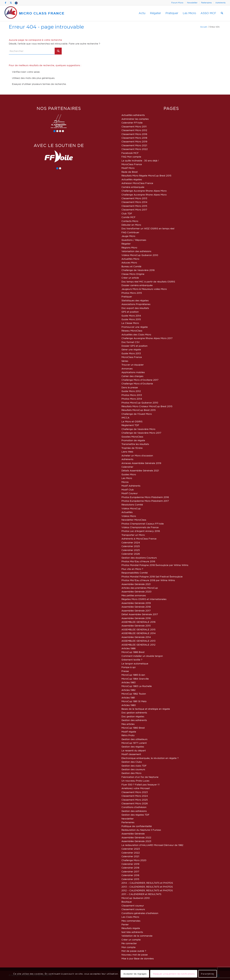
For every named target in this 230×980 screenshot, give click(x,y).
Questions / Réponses (134, 240)
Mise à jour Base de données (138, 958)
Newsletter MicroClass (134, 520)
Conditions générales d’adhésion (140, 913)
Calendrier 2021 (130, 856)
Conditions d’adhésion (134, 807)
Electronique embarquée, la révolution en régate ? (150, 758)
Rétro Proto (128, 735)
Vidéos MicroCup (131, 508)
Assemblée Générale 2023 (136, 841)
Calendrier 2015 (130, 879)
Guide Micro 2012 (131, 391)
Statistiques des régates (135, 300)
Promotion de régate (133, 440)
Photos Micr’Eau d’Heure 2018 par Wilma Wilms (148, 580)
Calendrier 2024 (131, 542)
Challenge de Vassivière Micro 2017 (141, 433)
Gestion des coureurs (133, 769)
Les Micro (127, 478)
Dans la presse (130, 387)
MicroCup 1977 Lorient (134, 743)
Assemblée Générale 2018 (136, 607)
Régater (126, 244)
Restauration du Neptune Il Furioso (141, 830)
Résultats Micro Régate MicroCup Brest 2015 (146, 176)
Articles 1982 (128, 690)
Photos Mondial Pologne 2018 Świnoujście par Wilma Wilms (155, 565)
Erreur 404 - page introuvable (46, 27)
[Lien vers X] (11, 3)
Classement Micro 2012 (134, 130)
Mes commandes (131, 921)
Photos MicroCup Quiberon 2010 (140, 403)
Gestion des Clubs (132, 762)
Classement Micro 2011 (134, 126)
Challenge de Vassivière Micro (138, 429)
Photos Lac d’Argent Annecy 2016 (141, 531)
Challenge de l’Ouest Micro (137, 414)
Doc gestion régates (133, 716)
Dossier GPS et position (134, 346)
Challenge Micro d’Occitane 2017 (140, 380)
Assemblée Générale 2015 (136, 626)
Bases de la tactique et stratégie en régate (146, 709)
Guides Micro (129, 474)
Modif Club (128, 490)
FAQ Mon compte (131, 157)
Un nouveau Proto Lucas (135, 781)
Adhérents (220, 3)
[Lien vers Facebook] (6, 3)
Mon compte (128, 947)
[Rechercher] (222, 13)
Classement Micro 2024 (135, 796)
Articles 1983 (128, 682)
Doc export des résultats (135, 308)
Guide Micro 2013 (131, 353)
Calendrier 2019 (130, 864)
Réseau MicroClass (132, 331)
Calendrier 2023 (131, 849)
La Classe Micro (130, 323)
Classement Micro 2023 (135, 792)
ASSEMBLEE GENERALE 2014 (139, 633)
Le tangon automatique (135, 664)
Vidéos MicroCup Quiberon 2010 (140, 255)
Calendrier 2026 (131, 554)
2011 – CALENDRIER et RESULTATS (141, 894)
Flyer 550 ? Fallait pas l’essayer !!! (141, 785)
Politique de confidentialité (137, 826)
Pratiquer (127, 297)
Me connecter (129, 943)
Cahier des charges (132, 376)
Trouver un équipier (133, 365)
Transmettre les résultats (135, 444)
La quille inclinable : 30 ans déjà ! (140, 161)
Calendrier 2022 (131, 853)
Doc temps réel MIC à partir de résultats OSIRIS (148, 282)
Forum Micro (177, 3)
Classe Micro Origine (133, 274)
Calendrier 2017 (130, 872)
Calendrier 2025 (131, 546)
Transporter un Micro (133, 535)
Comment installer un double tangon (142, 656)
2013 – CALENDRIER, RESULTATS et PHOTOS (147, 887)
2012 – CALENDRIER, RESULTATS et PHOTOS (147, 890)
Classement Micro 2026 (135, 803)
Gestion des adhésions (134, 811)
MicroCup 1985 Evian (133, 675)
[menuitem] (177, 3)
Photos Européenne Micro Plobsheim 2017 (145, 501)
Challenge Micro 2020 (134, 860)
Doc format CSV (131, 342)
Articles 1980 (129, 705)
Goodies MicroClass (132, 437)
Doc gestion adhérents (134, 713)
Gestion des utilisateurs (134, 739)
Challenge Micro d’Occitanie (137, 384)
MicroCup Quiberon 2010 (136, 898)
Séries (125, 361)
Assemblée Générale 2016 (136, 618)
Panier (125, 924)
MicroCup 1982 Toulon (134, 694)
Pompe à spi (128, 667)
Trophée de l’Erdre (132, 448)
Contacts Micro (130, 221)
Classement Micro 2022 (135, 149)
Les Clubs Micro (130, 917)
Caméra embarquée (133, 187)
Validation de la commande (137, 936)
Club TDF (127, 213)
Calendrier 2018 (130, 868)
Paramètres (207, 974)
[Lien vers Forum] (16, 3)
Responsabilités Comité (135, 573)
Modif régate (129, 732)
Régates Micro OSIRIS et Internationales (144, 599)
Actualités (127, 512)
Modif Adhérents (131, 486)
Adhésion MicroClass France (137, 183)
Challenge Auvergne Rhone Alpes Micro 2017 (147, 338)
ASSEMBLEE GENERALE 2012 (138, 645)
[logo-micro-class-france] (35, 13)
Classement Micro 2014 (134, 202)
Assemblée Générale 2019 (136, 603)
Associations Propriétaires (136, 304)
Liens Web (127, 452)
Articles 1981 (128, 698)
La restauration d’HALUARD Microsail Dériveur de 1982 (152, 845)
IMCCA (125, 418)
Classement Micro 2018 (134, 138)
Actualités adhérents (133, 115)
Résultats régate (131, 928)
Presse (125, 671)
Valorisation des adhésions (136, 251)
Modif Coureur (130, 493)
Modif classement (131, 754)
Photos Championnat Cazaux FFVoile (143, 524)
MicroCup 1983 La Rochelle (137, 686)
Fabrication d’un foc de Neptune (140, 777)
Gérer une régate (131, 349)
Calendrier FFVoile (132, 123)
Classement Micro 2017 (134, 210)
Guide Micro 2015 (131, 319)
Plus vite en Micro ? (132, 569)
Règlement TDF (130, 425)
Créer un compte (131, 940)
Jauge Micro (128, 236)
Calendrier (127, 467)
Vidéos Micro (129, 516)
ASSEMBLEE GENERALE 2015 (138, 629)
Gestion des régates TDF (135, 815)
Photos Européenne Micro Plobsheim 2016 (145, 497)
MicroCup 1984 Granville (135, 679)
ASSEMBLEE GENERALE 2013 (138, 641)
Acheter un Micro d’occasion (137, 456)
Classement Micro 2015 (134, 206)
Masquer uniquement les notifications (174, 974)
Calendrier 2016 (130, 875)
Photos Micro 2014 (132, 399)
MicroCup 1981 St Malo (134, 701)
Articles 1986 (128, 648)
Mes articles (128, 724)
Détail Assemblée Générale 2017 (140, 614)
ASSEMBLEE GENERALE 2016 (138, 622)
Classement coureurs (133, 909)
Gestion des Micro (131, 773)
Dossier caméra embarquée (137, 285)
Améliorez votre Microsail (136, 788)
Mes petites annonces (134, 595)
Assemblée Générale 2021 (136, 584)
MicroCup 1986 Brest (133, 652)
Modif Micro (128, 168)
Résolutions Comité (132, 505)
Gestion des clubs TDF (134, 766)
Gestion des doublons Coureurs (139, 558)
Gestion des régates (133, 747)
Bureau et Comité (131, 266)
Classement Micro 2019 (134, 141)
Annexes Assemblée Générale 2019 (141, 463)
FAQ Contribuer (130, 232)
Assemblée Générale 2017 (136, 611)
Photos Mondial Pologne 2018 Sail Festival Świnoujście (152, 577)
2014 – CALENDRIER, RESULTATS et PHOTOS (147, 883)
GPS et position (130, 312)
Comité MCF (128, 217)
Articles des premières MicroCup (140, 588)
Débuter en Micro (131, 225)
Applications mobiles (133, 372)
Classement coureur (133, 906)
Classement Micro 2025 (135, 800)
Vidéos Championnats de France (140, 527)
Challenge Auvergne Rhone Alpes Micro (144, 191)
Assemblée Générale (133, 834)
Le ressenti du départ (134, 750)
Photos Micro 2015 (132, 293)
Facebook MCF (130, 153)
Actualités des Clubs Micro (136, 334)
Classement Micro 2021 (134, 145)
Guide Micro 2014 (131, 316)
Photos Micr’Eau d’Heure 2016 (138, 561)
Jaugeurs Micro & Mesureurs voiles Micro (144, 289)
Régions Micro (129, 248)
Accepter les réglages (135, 974)
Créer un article (130, 278)
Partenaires (206, 3)
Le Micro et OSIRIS (132, 421)
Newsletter (192, 3)
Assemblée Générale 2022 (136, 837)
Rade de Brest (130, 172)
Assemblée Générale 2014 (136, 637)
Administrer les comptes (135, 119)
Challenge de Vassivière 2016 (138, 270)
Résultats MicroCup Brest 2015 (139, 410)
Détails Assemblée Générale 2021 (140, 471)
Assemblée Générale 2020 (136, 592)
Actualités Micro (130, 259)
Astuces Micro (129, 263)
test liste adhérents (132, 932)
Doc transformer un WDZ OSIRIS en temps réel (148, 228)
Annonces (127, 369)
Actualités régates (132, 179)
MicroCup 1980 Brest (133, 728)
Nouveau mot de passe (135, 955)
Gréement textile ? (132, 660)
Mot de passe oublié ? (134, 951)
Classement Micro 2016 (134, 134)
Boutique (127, 902)
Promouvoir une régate (135, 327)
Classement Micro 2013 (134, 198)
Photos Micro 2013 (132, 395)
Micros (125, 482)
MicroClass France (132, 164)
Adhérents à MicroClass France (139, 539)
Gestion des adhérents (134, 720)
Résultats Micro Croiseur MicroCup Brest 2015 (147, 406)
